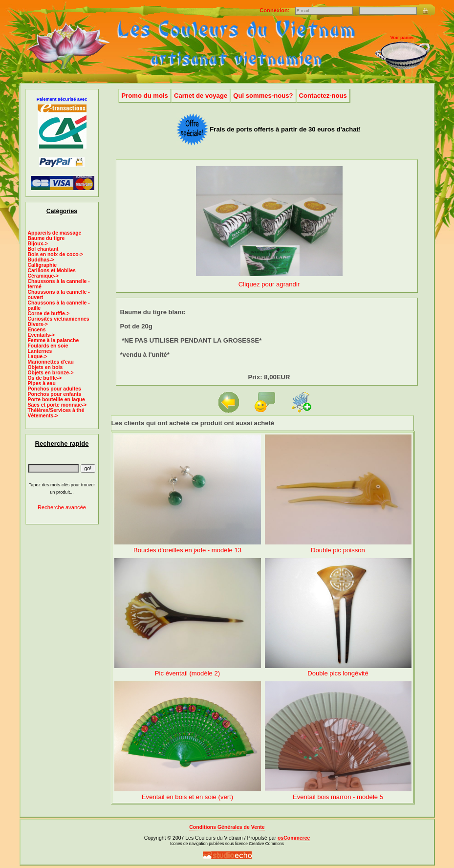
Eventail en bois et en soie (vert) (187, 797)
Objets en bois (45, 367)
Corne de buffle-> (49, 314)
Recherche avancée (62, 507)
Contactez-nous (323, 96)
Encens (37, 330)
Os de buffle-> (45, 378)
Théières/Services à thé (56, 410)
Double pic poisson (338, 550)
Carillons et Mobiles (52, 271)
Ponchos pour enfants (55, 394)
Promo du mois (145, 96)
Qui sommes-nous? (263, 96)
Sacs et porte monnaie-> (57, 405)
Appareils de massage (55, 233)
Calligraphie (43, 265)
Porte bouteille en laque (56, 400)
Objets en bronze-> (51, 373)
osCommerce (294, 838)
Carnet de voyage (201, 96)
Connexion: (275, 10)
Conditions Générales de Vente (227, 827)
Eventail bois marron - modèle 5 (338, 797)
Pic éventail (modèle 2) (187, 673)
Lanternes (40, 351)
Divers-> (38, 324)
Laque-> (38, 357)
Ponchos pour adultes (54, 389)
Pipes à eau (42, 383)
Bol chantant (43, 249)
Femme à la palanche (54, 340)
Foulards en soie (48, 346)
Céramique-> (43, 276)
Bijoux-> (38, 244)
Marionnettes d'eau (51, 362)
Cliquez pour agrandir (269, 280)
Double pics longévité (338, 673)
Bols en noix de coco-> (56, 254)
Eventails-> (41, 335)
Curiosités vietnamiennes (59, 319)
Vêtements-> (43, 416)
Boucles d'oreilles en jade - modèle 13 (187, 550)
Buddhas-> (41, 260)
